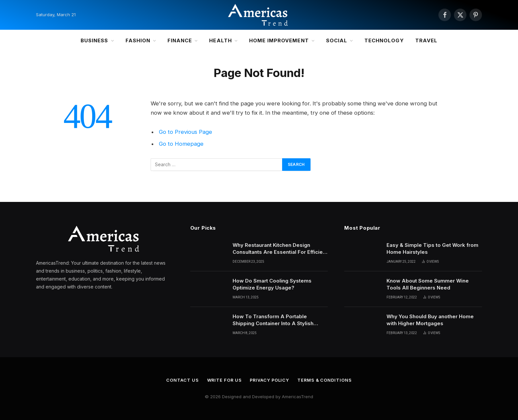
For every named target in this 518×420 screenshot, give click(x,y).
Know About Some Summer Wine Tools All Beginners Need (428, 284)
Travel (426, 40)
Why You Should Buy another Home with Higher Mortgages (430, 320)
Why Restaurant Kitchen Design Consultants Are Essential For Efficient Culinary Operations (280, 249)
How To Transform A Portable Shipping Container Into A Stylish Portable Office (273, 320)
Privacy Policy (270, 380)
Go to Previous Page (185, 132)
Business (94, 40)
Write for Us (224, 380)
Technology (384, 40)
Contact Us (181, 380)
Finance (180, 40)
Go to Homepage (181, 144)
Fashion (138, 40)
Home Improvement (279, 40)
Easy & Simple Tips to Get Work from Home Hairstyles (432, 248)
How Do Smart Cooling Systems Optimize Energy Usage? (272, 284)
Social (337, 40)
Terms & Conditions (325, 380)
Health (220, 40)
